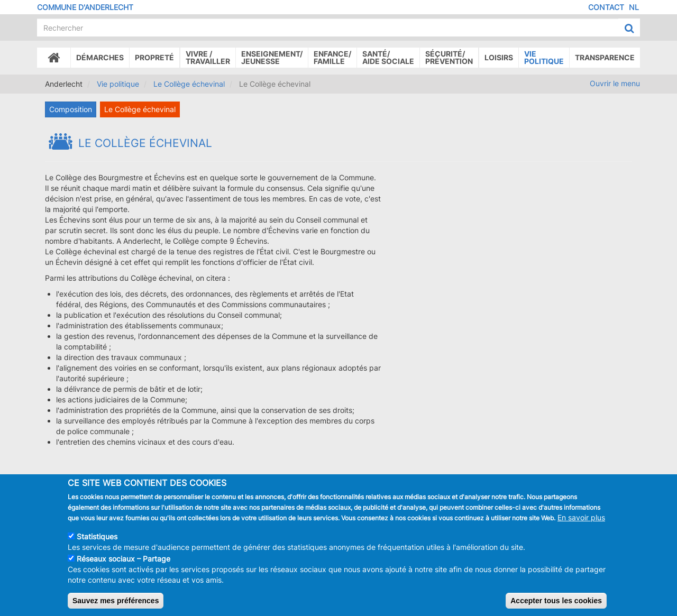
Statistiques (97, 539)
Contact (606, 7)
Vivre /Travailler (208, 57)
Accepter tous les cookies (556, 603)
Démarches (100, 57)
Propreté (154, 57)
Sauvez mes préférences (116, 603)
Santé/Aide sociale (388, 57)
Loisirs (499, 57)
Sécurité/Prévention (449, 57)
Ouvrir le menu (615, 83)
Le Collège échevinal (189, 84)
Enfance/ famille (332, 57)
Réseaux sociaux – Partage (123, 561)
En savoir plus (581, 520)
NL (634, 7)
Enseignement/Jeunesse (272, 57)
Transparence (605, 57)
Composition (71, 109)
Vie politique (544, 57)
